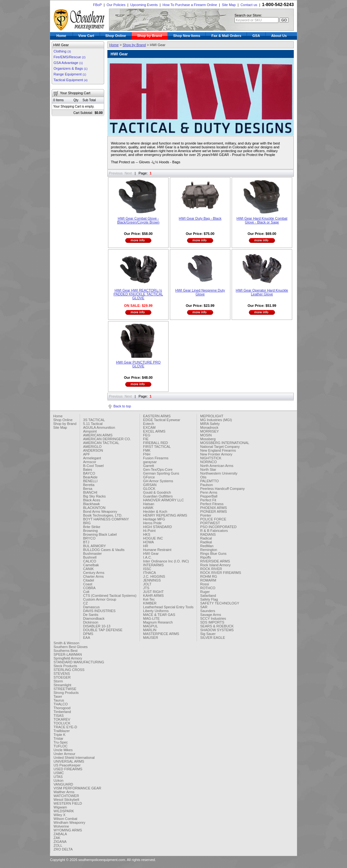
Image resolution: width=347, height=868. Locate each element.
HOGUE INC (153, 538)
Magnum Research (158, 622)
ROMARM (208, 580)
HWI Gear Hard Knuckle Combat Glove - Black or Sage (262, 220)
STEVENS (62, 674)
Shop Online (116, 36)
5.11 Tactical (93, 424)
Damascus (91, 607)
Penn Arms (209, 492)
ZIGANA (60, 842)
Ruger (205, 592)
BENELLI (90, 481)
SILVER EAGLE (213, 638)
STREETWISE (65, 689)
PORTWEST (210, 523)
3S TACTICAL (94, 420)
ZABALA (60, 834)
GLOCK (149, 489)
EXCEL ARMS (154, 431)
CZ (86, 603)
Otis (203, 477)
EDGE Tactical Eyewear (162, 420)
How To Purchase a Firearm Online (190, 5)
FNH (147, 454)
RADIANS (208, 534)
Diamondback (94, 618)
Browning (90, 531)
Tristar (58, 738)
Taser (58, 696)
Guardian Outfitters (158, 496)
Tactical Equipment (70, 80)
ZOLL (58, 845)
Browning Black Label (100, 534)
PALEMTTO (209, 481)
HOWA (148, 542)
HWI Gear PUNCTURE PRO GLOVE (138, 364)
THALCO (61, 704)
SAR (204, 607)
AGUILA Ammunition (99, 427)
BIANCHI (90, 492)
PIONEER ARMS (213, 512)
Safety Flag (209, 599)
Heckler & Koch (155, 512)
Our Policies (116, 5)
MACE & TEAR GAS (159, 615)
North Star (208, 469)
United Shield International (74, 758)
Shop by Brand (149, 36)
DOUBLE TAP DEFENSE (103, 630)
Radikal (206, 542)
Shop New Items (187, 36)
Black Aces (92, 500)
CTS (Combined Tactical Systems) (110, 596)
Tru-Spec (61, 742)
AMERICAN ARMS (98, 435)
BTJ (86, 542)
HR (146, 546)
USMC (59, 773)
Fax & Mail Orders (226, 36)
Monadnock (209, 427)
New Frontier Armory (216, 454)
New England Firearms (218, 450)
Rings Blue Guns (213, 554)
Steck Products (65, 666)
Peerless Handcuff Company (222, 489)
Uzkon (58, 780)
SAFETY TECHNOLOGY (220, 603)
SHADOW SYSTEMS (217, 630)
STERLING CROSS (69, 670)
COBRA (89, 588)
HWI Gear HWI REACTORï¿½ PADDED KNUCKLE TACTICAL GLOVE (138, 294)
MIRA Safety (210, 424)
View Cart (86, 36)
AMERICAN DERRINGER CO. (107, 439)
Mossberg (208, 439)
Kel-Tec (149, 599)
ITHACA (149, 573)
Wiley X (59, 815)
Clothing (62, 51)
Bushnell (90, 557)
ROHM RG (209, 576)
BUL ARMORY (95, 546)
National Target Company (220, 447)
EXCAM (149, 427)
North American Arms (217, 466)
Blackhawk (92, 504)
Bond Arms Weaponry (100, 512)
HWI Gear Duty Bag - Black (200, 218)
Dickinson (91, 622)
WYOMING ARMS (68, 830)
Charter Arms (94, 576)
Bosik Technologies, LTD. (103, 515)
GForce (149, 477)
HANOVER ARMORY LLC (163, 500)
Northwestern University (219, 473)
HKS (147, 534)
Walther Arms (64, 792)
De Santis (91, 615)
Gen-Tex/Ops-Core (158, 469)
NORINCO (208, 462)
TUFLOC (61, 746)
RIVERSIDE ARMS (215, 561)
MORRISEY (210, 431)
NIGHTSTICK (211, 458)
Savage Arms (210, 615)
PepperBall (209, 496)
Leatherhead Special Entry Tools (168, 607)
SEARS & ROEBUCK (217, 626)
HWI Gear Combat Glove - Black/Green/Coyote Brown (138, 220)
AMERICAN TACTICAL (101, 443)
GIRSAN (150, 485)
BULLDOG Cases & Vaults (104, 550)
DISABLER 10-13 (97, 626)
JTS (146, 588)
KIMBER (150, 603)
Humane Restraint (157, 550)
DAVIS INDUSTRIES (99, 611)
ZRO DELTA (63, 849)
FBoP (97, 5)
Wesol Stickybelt (66, 800)
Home (61, 36)
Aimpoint (90, 431)
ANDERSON (93, 450)
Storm (58, 681)
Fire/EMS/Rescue (69, 57)
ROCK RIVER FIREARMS (220, 573)
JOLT (147, 584)
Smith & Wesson (66, 643)
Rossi (205, 584)
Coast (88, 584)
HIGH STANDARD (157, 527)
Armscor (90, 462)
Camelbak (91, 565)
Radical (206, 538)
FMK (147, 450)
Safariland (208, 596)
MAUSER (151, 638)
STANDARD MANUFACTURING (79, 662)
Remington (209, 550)
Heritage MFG (154, 519)
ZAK (57, 838)
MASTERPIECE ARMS (161, 634)
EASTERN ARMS (157, 416)
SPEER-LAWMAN (68, 654)
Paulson (206, 485)
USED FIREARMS (68, 769)
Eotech (148, 424)
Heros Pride (152, 523)
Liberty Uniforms (156, 611)
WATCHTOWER (66, 796)
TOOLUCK (62, 723)
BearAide (90, 477)
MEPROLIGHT (212, 416)
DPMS (88, 634)
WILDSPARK (64, 811)
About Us (279, 36)
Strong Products (66, 693)
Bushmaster (93, 554)
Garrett (148, 466)
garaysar (150, 462)
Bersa (88, 489)
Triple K (60, 735)
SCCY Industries (213, 618)
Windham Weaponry (69, 822)
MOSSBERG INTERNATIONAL (225, 443)
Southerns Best (65, 651)
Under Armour (64, 754)
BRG (87, 523)
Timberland (62, 712)
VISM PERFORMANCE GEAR (77, 788)
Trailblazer (62, 731)
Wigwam (60, 807)
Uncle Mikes (63, 750)
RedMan (207, 546)
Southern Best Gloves (71, 647)
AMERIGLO (92, 447)
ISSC (147, 569)
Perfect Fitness (212, 504)
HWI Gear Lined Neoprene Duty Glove (200, 292)
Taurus (59, 700)
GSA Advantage (68, 63)
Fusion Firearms (156, 458)
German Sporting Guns (161, 473)
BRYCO (89, 538)
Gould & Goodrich (157, 492)
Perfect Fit (208, 500)
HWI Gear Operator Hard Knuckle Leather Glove (262, 292)
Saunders (208, 611)
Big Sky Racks (94, 496)
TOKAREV (62, 719)
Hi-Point (149, 531)
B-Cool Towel (94, 466)
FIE (146, 439)
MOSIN (206, 435)
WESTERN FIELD (68, 803)
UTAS (58, 777)
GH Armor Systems (158, 481)
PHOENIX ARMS (213, 508)
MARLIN (150, 630)
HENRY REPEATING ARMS (165, 515)
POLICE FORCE (213, 519)
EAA (87, 638)
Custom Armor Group (100, 599)
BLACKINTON (94, 508)
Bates (88, 469)
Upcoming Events (144, 5)
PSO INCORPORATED (218, 527)
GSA (256, 36)
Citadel (89, 580)
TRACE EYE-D (65, 727)
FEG (147, 435)
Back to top (122, 406)
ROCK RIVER (211, 569)
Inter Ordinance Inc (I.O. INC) (166, 561)
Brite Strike (92, 527)
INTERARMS (153, 565)
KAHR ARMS (153, 596)
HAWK (148, 508)
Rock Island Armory (215, 565)
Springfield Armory (68, 658)
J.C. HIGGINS (154, 576)
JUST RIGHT (153, 592)
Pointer (206, 515)
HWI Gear (151, 554)
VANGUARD (63, 784)
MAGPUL (150, 626)
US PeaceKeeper (67, 765)
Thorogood (62, 708)
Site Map (229, 5)
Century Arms (94, 573)
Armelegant (92, 458)
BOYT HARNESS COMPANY (106, 519)
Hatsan (149, 504)
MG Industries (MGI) (216, 420)
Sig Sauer (208, 634)
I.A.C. (148, 557)
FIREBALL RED (155, 443)
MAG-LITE (151, 618)
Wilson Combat (65, 819)
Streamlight (62, 685)
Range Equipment (70, 74)
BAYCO (89, 473)
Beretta (89, 485)
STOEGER (62, 677)
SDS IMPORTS (212, 622)
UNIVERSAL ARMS (69, 761)
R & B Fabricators (214, 531)
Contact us (249, 5)
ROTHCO (208, 588)
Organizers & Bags (70, 68)
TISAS (59, 716)
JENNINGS (152, 580)
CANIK (89, 569)
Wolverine (61, 826)
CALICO (90, 561)
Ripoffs (206, 557)
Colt (86, 592)
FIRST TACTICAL (157, 447)
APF (87, 454)
